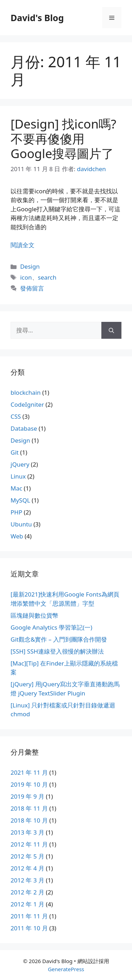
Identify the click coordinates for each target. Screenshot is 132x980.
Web (17, 536)
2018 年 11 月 (29, 808)
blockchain (26, 392)
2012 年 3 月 (27, 880)
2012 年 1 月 (27, 904)
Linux (18, 476)
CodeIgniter (27, 404)
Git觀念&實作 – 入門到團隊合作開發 (59, 639)
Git (15, 452)
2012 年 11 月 (29, 844)
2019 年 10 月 (29, 784)
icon (26, 277)
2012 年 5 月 (27, 856)
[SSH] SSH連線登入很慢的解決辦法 (57, 651)
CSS (16, 416)
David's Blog (37, 18)
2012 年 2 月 (27, 892)
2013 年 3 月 (27, 832)
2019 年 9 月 (27, 796)
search (47, 277)
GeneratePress (66, 969)
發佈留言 (32, 288)
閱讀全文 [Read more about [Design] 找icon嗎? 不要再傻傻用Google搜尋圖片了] (23, 245)
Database (24, 428)
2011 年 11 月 (29, 916)
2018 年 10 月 (29, 820)
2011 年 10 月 (29, 928)
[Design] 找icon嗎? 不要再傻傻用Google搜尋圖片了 (63, 139)
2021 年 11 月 (29, 772)
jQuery (20, 464)
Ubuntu (21, 524)
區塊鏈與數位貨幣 (34, 615)
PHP (16, 512)
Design (30, 266)
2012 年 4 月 (27, 868)
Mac (16, 488)
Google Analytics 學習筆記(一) (51, 627)
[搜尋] (111, 330)
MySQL (20, 500)
